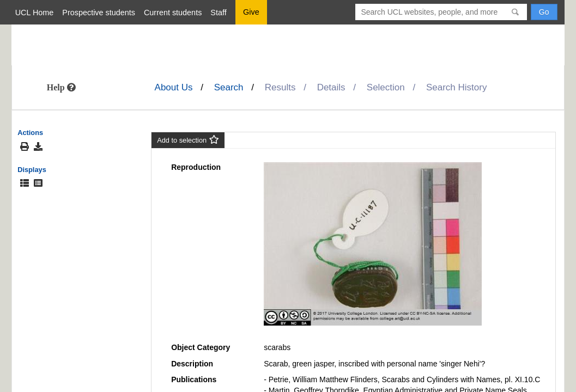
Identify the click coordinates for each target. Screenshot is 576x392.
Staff (218, 13)
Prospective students (99, 13)
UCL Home (35, 13)
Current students (173, 13)
